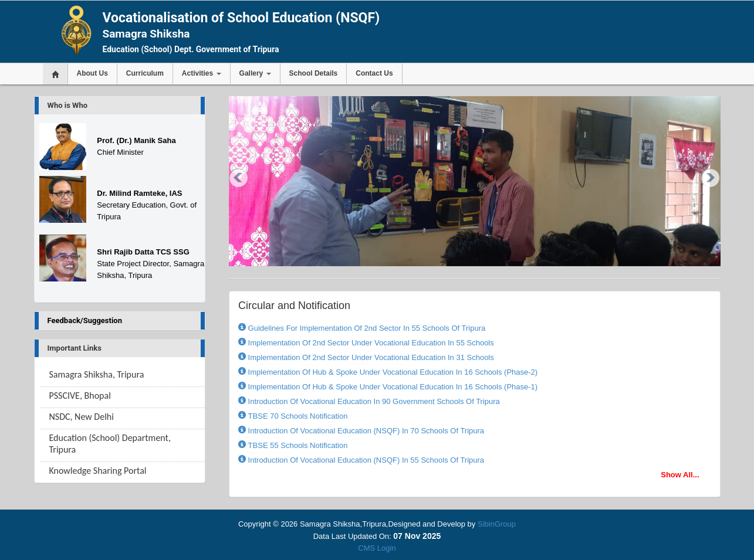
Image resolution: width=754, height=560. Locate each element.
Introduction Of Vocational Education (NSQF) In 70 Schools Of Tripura (365, 431)
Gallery (255, 73)
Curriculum (145, 73)
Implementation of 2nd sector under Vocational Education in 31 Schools (370, 357)
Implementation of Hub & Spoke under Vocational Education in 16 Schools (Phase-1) (392, 387)
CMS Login (377, 548)
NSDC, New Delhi (82, 417)
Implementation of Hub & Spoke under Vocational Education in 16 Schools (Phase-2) (392, 372)
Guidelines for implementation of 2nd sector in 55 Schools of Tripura (366, 328)
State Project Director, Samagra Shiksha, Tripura (151, 264)
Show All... (680, 475)
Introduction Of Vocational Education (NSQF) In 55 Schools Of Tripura (365, 460)
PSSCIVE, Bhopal (80, 396)
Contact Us (374, 73)
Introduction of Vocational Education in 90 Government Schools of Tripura (373, 401)
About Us (92, 73)
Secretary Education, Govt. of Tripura (147, 205)
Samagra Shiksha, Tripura (97, 374)
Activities (202, 73)
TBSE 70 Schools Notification (297, 416)
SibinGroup (497, 524)
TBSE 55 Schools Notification (297, 445)
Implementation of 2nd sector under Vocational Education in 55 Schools (370, 343)
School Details (314, 73)
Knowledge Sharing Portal (98, 471)
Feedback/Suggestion (85, 320)
